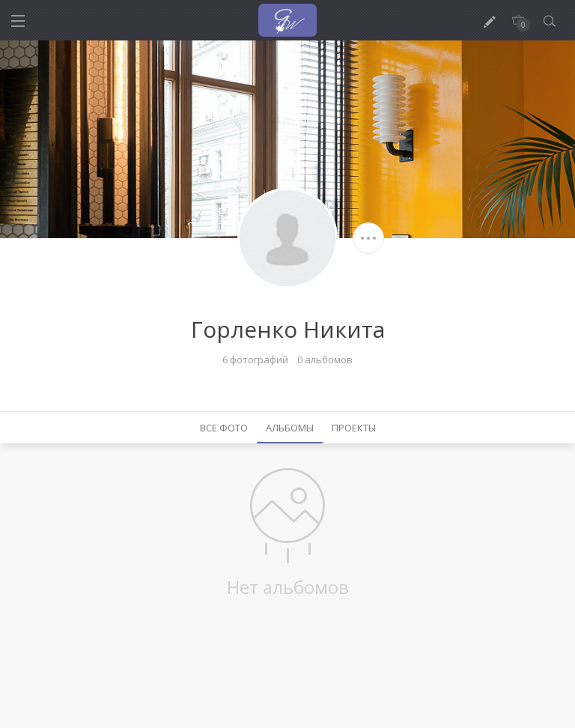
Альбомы (290, 428)
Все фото (224, 428)
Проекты (354, 428)
